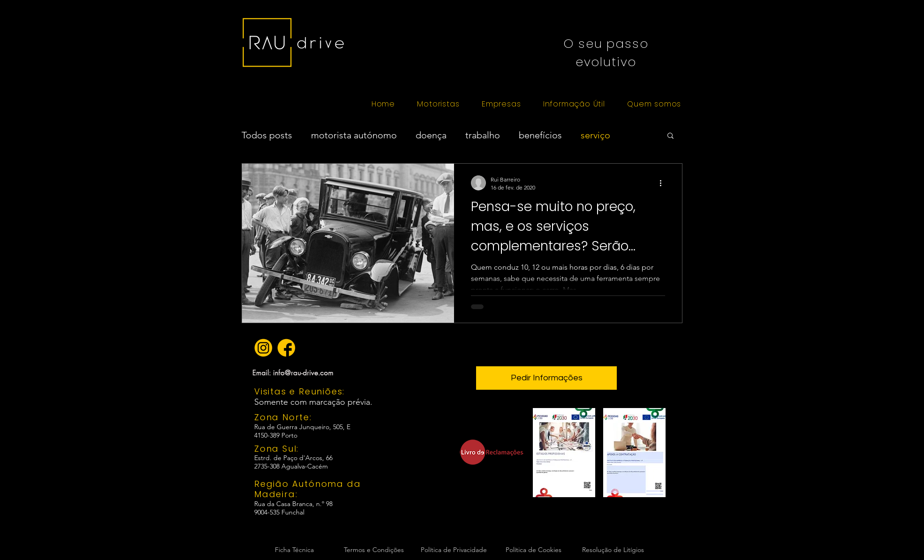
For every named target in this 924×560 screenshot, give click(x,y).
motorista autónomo (354, 135)
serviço (595, 135)
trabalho (483, 135)
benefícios (540, 135)
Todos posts (267, 135)
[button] (438, 104)
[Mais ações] (664, 183)
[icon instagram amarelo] (263, 348)
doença (431, 135)
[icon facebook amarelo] (286, 348)
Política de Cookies (534, 550)
